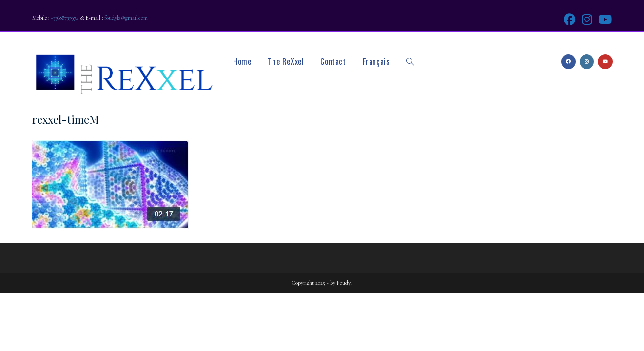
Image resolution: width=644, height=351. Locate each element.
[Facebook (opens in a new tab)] (570, 19)
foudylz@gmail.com (126, 18)
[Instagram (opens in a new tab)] (587, 19)
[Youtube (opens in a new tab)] (604, 19)
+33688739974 (65, 18)
